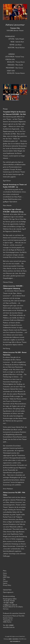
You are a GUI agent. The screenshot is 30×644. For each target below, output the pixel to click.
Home (5, 573)
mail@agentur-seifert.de (10, 605)
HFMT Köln (6, 577)
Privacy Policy (7, 585)
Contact (5, 581)
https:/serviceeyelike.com (15, 642)
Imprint (5, 583)
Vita (4, 579)
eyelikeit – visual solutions (13, 639)
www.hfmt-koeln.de (9, 628)
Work (5, 575)
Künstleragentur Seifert (10, 599)
